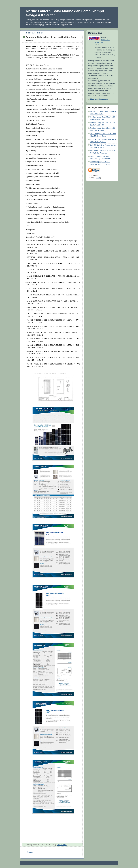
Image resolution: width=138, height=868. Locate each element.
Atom (98, 178)
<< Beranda (29, 852)
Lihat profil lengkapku (99, 99)
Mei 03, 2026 (62, 845)
